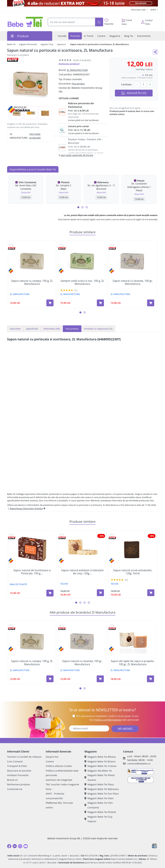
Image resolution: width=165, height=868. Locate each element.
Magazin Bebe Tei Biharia (100, 757)
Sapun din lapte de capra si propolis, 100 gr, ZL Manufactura (132, 663)
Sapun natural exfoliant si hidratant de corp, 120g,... (82, 572)
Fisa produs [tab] (72, 329)
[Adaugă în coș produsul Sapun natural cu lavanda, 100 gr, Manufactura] (151, 303)
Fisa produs (78, 84)
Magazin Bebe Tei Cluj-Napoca (99, 819)
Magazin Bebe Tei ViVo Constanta (99, 805)
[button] (78, 207)
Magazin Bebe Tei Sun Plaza (102, 794)
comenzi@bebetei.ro (139, 763)
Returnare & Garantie (19, 771)
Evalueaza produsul (69, 64)
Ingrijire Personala (28, 44)
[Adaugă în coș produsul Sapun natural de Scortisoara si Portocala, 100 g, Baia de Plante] (50, 593)
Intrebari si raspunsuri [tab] (98, 329)
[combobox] (71, 22)
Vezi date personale (114, 720)
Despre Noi (52, 757)
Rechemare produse (18, 784)
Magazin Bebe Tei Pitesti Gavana (100, 777)
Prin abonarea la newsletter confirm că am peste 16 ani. (108, 716)
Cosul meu (127, 21)
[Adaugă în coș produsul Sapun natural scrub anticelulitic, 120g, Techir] (151, 593)
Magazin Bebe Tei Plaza (99, 784)
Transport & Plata (17, 766)
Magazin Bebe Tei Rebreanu (102, 789)
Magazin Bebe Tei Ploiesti (100, 812)
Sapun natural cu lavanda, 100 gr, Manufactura (133, 282)
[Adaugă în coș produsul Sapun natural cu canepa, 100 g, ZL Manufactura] (50, 303)
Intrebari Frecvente (18, 775)
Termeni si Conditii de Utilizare (24, 757)
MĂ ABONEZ (125, 729)
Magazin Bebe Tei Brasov (100, 761)
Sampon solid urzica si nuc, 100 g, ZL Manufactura (82, 282)
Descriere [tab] (15, 329)
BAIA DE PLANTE (18, 584)
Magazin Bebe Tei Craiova (100, 766)
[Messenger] (15, 846)
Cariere (50, 761)
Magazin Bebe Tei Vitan (99, 798)
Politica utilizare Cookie (59, 766)
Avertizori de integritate (59, 780)
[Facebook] (9, 846)
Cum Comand (15, 761)
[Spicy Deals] (82, 3)
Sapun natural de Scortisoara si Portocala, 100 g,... (32, 572)
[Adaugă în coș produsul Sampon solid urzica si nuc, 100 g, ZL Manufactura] (100, 303)
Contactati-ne (15, 789)
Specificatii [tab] (32, 329)
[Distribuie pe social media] (155, 52)
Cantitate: (126, 84)
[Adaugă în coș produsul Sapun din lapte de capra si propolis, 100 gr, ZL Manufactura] (150, 679)
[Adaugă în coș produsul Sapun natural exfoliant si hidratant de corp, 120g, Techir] (100, 593)
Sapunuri (61, 44)
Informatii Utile (139, 10)
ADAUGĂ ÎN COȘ (134, 93)
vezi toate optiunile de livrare (76, 155)
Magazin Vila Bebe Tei (98, 771)
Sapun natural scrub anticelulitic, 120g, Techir (133, 572)
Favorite (109, 22)
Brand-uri (12, 780)
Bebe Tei (11, 44)
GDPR (153, 10)
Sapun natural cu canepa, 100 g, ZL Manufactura (32, 282)
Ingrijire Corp (47, 44)
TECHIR (64, 584)
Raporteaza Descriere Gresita (27, 508)
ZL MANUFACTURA (77, 70)
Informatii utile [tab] (52, 329)
